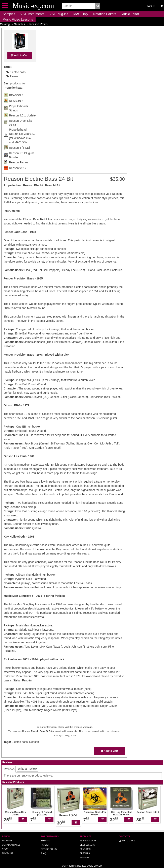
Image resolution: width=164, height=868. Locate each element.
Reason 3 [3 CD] (19, 156)
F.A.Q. (44, 853)
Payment (46, 845)
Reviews (85, 858)
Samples (9, 14)
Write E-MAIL (127, 841)
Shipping (46, 841)
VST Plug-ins (59, 14)
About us (7, 841)
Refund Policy (49, 849)
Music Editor (130, 14)
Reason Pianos (19, 170)
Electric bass (16, 80)
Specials (85, 853)
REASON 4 (16, 103)
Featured (85, 849)
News (5, 849)
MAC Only (81, 14)
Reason (13, 84)
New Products (88, 841)
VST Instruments (32, 14)
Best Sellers (87, 845)
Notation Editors (105, 14)
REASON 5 (16, 109)
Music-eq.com (94, 866)
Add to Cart (20, 63)
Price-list (8, 853)
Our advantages (11, 845)
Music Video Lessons (18, 19)
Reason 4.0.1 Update (22, 123)
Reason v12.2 (18, 176)
